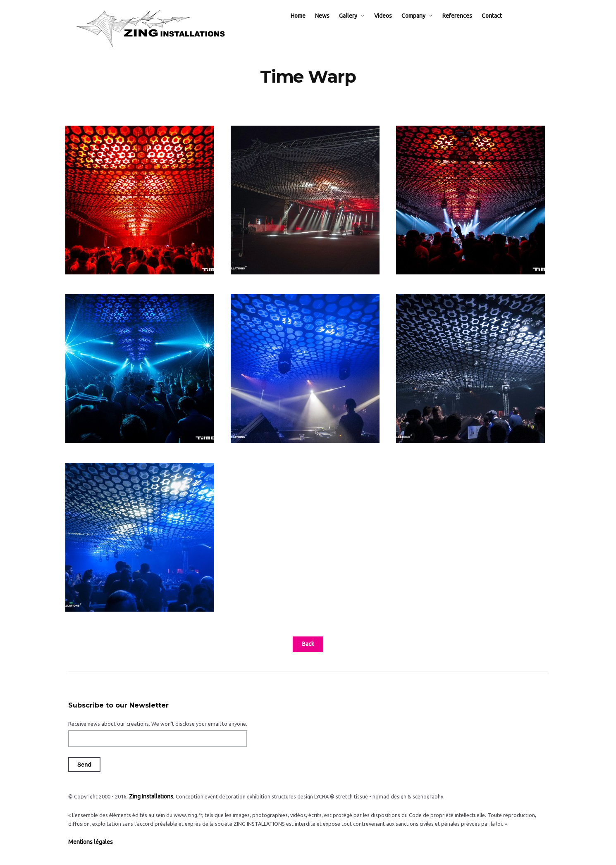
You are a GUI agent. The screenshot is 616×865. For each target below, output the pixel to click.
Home (306, 26)
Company (422, 26)
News (331, 26)
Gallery (356, 26)
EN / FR (529, 26)
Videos (391, 26)
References (466, 26)
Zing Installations (149, 806)
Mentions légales (88, 850)
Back (308, 654)
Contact (500, 26)
